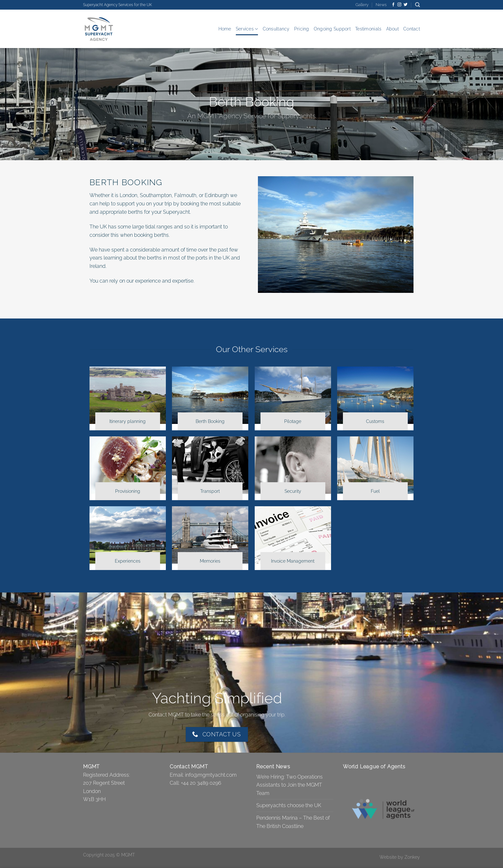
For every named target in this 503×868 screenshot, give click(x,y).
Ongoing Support (332, 29)
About (392, 29)
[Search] (418, 5)
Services (247, 29)
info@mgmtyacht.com (211, 775)
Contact (412, 29)
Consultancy (276, 29)
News (381, 5)
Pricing (302, 29)
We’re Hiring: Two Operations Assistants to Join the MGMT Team (290, 785)
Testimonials (368, 29)
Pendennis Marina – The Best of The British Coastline (293, 822)
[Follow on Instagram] (399, 5)
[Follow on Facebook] (393, 5)
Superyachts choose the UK (289, 805)
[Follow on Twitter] (405, 5)
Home (225, 29)
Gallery (362, 5)
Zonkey (412, 857)
